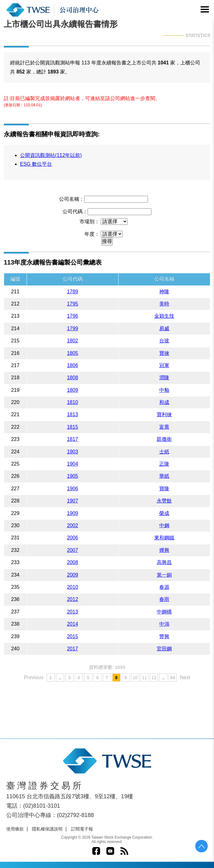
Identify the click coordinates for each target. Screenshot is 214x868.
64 (173, 678)
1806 (73, 365)
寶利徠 (164, 414)
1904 (73, 464)
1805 (73, 353)
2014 (73, 624)
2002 (73, 525)
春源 (164, 587)
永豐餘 (164, 501)
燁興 (164, 550)
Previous (33, 677)
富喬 (164, 427)
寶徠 (164, 353)
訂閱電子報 (82, 829)
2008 (73, 562)
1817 (73, 439)
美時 (164, 304)
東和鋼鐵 (164, 538)
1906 (73, 489)
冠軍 (164, 365)
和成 (164, 402)
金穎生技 (164, 316)
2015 (73, 636)
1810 (73, 402)
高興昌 (164, 562)
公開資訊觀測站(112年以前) (51, 155)
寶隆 (164, 489)
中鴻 (164, 624)
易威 (164, 328)
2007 (73, 550)
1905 (73, 476)
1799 (73, 328)
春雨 (164, 599)
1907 (73, 501)
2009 (73, 575)
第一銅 (164, 575)
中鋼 (164, 525)
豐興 (164, 636)
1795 (73, 304)
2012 (73, 599)
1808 (73, 378)
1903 (73, 452)
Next (185, 677)
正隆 (164, 464)
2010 (73, 587)
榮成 (164, 513)
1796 (73, 316)
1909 (73, 513)
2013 (73, 612)
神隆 (164, 292)
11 (145, 678)
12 (154, 678)
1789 (73, 292)
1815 (73, 427)
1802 (73, 341)
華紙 (164, 476)
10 (135, 678)
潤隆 (164, 378)
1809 (73, 390)
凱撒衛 (164, 439)
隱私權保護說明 (47, 829)
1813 (73, 414)
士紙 (164, 452)
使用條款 (15, 829)
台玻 (164, 341)
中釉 (164, 390)
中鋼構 (164, 612)
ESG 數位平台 (36, 164)
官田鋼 (164, 649)
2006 (73, 538)
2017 (73, 649)
